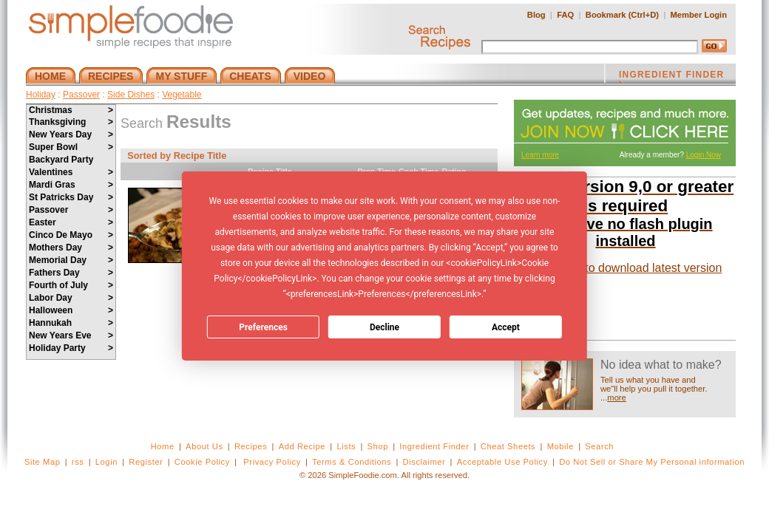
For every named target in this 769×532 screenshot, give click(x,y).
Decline (384, 327)
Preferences (263, 327)
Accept (506, 327)
